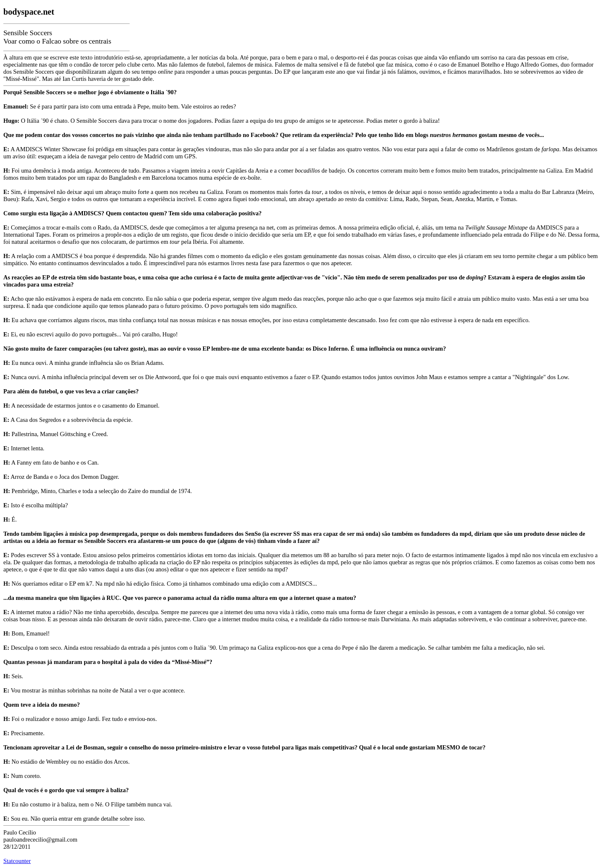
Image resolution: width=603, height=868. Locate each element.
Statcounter (17, 861)
